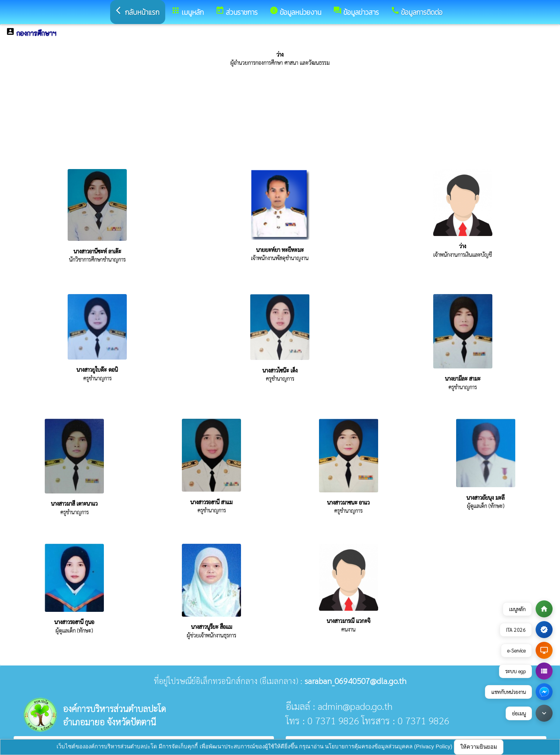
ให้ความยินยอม (479, 747)
